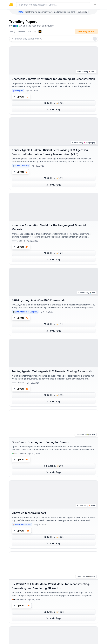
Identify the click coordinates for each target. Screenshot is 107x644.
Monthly (32, 31)
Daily (13, 31)
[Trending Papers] (40, 31)
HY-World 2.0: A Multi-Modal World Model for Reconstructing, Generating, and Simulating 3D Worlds (51, 586)
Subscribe (83, 12)
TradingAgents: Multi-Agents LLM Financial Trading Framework (52, 371)
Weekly (21, 31)
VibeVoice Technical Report (29, 513)
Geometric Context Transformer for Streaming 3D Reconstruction (53, 79)
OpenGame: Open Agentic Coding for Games (40, 442)
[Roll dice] (95, 39)
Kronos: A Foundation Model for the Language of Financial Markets (49, 227)
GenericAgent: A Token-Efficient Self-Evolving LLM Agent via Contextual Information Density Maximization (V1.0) (50, 152)
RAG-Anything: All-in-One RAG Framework (38, 300)
